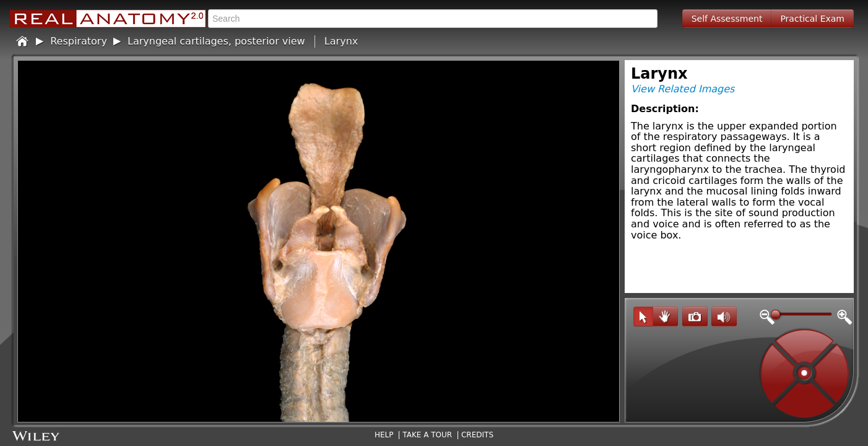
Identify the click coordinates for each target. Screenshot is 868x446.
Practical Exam (812, 19)
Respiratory (79, 41)
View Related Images (683, 89)
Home (23, 42)
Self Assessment (727, 19)
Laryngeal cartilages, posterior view (216, 41)
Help (384, 435)
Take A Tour (427, 435)
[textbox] (433, 19)
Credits (477, 435)
